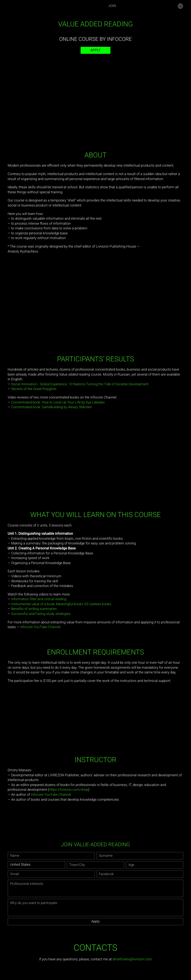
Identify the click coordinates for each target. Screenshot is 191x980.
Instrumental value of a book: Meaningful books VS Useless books (61, 604)
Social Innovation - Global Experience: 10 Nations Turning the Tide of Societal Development (80, 384)
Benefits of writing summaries (34, 609)
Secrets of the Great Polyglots (34, 389)
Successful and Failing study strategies (41, 614)
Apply (95, 50)
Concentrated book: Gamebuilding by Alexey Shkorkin (52, 407)
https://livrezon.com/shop (69, 790)
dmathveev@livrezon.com (132, 959)
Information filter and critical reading (39, 599)
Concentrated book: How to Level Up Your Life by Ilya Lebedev (58, 402)
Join (112, 6)
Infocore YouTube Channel (40, 627)
